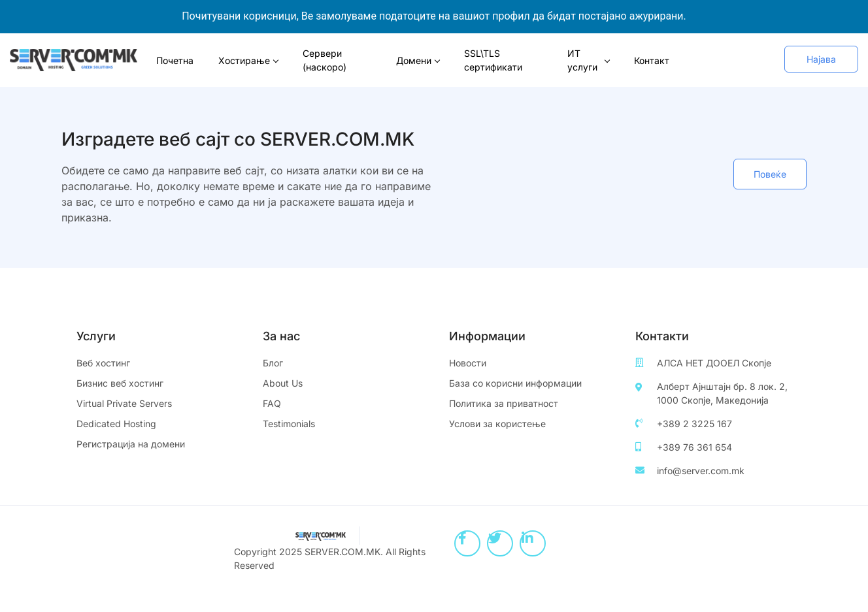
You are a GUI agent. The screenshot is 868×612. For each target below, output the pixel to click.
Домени (418, 60)
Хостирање (248, 60)
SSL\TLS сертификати (493, 60)
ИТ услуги (589, 60)
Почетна (175, 60)
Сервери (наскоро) (325, 60)
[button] (821, 59)
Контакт (652, 60)
